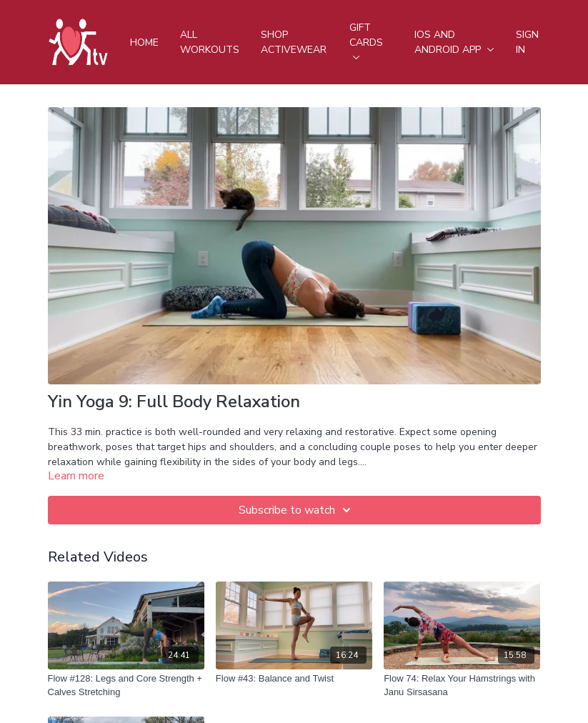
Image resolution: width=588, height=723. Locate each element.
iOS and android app (454, 42)
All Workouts (210, 42)
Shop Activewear (294, 42)
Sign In (527, 42)
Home (144, 43)
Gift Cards (366, 40)
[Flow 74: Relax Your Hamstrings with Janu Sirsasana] (462, 685)
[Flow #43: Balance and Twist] (294, 679)
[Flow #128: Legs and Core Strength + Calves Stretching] (126, 685)
